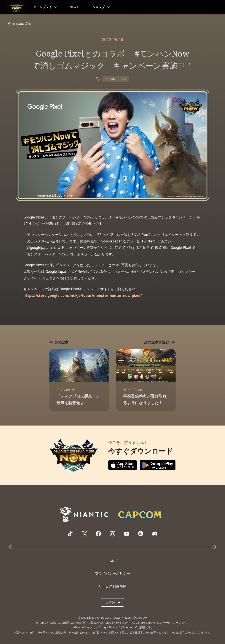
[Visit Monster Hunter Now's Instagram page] (112, 534)
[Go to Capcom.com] (141, 515)
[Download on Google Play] (158, 465)
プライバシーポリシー (112, 574)
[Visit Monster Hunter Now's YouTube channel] (127, 534)
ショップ (99, 7)
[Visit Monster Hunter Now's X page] (84, 534)
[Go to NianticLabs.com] (84, 515)
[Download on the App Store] (123, 465)
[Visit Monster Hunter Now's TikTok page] (70, 534)
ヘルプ (112, 561)
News (74, 7)
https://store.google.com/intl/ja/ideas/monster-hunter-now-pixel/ (83, 295)
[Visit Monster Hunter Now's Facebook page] (98, 534)
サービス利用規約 (112, 586)
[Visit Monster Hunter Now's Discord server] (155, 534)
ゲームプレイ (42, 7)
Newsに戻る (19, 24)
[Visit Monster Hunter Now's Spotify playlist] (141, 534)
